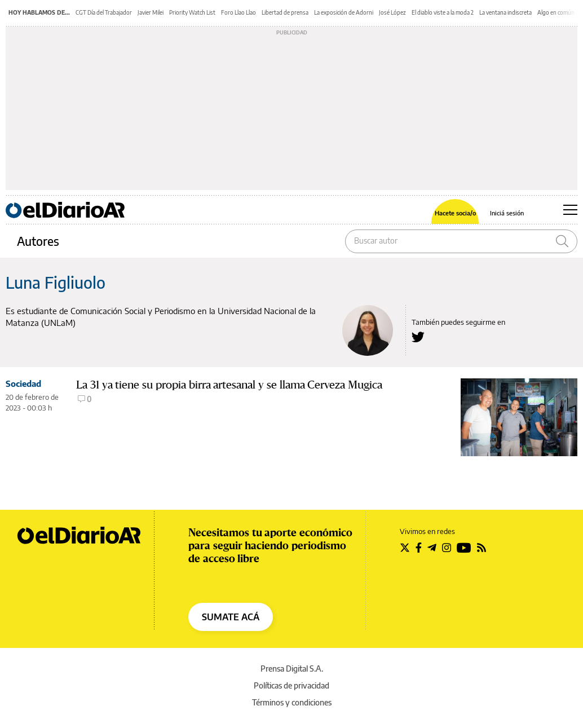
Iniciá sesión (507, 213)
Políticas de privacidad (291, 685)
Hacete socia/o (455, 213)
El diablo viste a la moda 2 (443, 12)
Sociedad (23, 383)
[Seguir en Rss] (482, 548)
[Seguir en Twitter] (405, 548)
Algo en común (556, 12)
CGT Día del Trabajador (104, 12)
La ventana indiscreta (505, 12)
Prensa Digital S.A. (292, 669)
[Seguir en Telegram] (432, 548)
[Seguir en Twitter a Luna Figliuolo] (418, 337)
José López (392, 12)
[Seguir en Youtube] (464, 548)
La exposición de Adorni (344, 12)
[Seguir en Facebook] (419, 548)
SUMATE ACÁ (231, 617)
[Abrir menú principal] (570, 210)
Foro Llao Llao (238, 12)
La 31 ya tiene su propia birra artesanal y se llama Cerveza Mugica (229, 385)
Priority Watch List (192, 12)
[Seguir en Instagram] (447, 548)
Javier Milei (151, 12)
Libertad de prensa (285, 12)
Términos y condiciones (292, 702)
